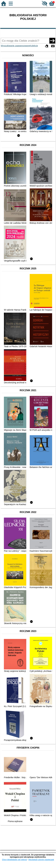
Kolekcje (34, 46)
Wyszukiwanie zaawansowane (15, 46)
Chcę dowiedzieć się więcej (14, 860)
